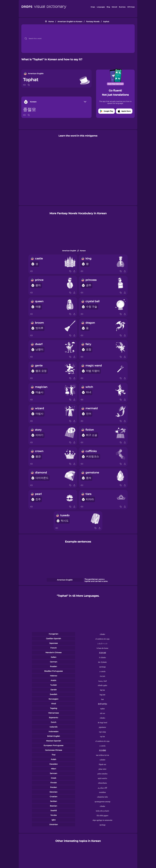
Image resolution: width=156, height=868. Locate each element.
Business (122, 7)
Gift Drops (131, 7)
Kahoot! (114, 7)
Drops (93, 7)
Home (51, 22)
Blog (108, 7)
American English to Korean (70, 22)
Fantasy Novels (93, 22)
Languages (101, 7)
